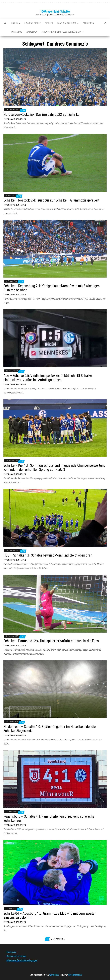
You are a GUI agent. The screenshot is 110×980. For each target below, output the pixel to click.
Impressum (11, 952)
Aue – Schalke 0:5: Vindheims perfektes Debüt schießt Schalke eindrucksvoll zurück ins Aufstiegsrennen (48, 378)
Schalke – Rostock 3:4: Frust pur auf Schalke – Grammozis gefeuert (51, 200)
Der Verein (88, 23)
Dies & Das (17, 32)
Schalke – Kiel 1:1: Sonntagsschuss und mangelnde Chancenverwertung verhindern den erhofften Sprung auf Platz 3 (54, 467)
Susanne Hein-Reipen (16, 119)
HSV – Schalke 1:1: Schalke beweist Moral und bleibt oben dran (48, 555)
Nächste (60, 939)
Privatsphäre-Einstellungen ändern (62, 32)
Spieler (49, 23)
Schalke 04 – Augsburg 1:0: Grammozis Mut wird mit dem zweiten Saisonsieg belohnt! (50, 915)
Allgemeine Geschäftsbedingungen (22, 960)
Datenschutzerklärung (16, 956)
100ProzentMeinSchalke (55, 12)
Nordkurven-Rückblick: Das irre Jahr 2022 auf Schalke (41, 114)
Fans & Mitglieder (68, 23)
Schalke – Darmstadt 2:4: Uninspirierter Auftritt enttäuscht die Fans (51, 641)
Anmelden (32, 32)
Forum (16, 23)
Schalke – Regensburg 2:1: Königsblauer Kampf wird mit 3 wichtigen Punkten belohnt (51, 288)
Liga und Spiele (33, 23)
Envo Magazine (75, 975)
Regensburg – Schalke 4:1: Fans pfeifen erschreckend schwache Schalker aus (49, 818)
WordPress (54, 975)
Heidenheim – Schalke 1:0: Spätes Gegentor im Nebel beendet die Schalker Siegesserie (50, 729)
